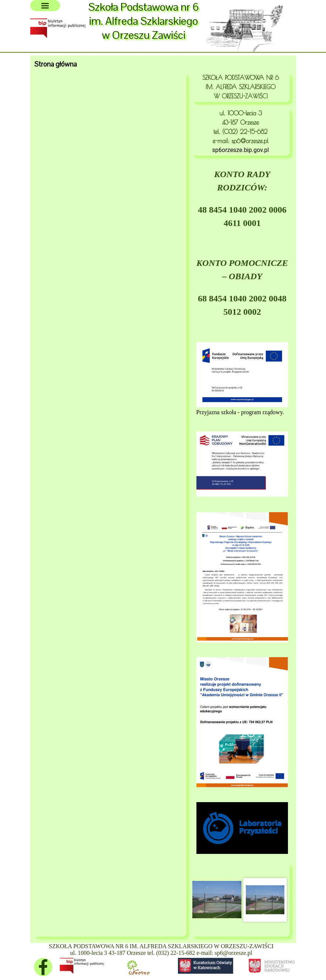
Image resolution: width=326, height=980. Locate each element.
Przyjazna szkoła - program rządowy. (240, 412)
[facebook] (43, 967)
